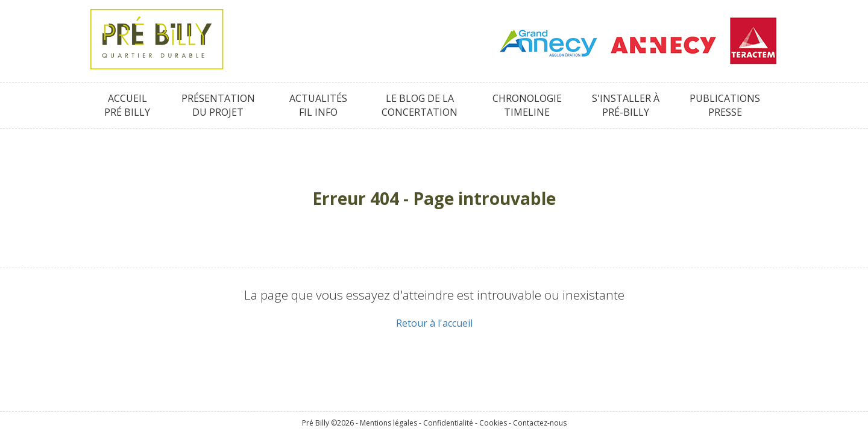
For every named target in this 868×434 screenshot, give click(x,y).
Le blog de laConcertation (420, 105)
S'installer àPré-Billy (626, 105)
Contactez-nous (540, 423)
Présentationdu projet (218, 105)
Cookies (493, 423)
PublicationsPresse (725, 105)
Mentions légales (388, 423)
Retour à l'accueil (434, 323)
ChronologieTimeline (527, 105)
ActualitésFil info (318, 105)
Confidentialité (448, 423)
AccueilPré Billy (127, 105)
